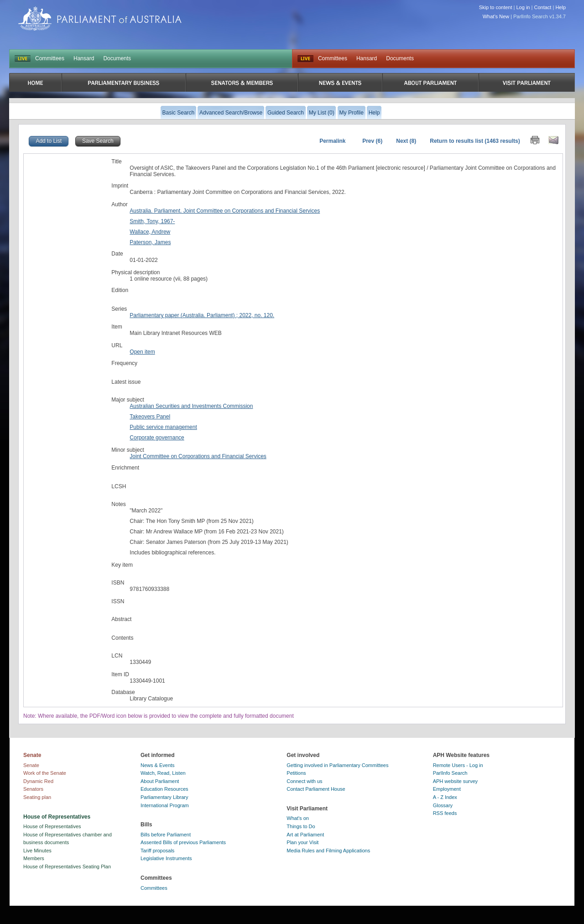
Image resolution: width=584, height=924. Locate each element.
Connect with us (304, 781)
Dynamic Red (38, 781)
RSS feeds (445, 813)
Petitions (296, 773)
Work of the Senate (45, 773)
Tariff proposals (157, 851)
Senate (31, 765)
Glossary (443, 805)
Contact (542, 7)
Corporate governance (157, 438)
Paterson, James (150, 242)
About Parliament (160, 781)
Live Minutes (37, 851)
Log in (523, 7)
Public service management (163, 427)
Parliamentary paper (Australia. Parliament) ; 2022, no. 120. (202, 315)
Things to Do (301, 826)
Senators (33, 789)
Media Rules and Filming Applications (328, 851)
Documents (117, 58)
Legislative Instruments (166, 858)
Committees (50, 58)
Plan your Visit (302, 842)
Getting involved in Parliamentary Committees (337, 765)
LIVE (23, 59)
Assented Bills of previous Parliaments (183, 842)
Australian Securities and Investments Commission (191, 406)
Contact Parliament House (316, 789)
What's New (496, 16)
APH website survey (455, 781)
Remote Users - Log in (458, 765)
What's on (298, 818)
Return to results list (456, 141)
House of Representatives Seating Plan (67, 867)
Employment (447, 789)
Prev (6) (372, 141)
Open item (142, 352)
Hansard (84, 58)
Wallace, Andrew (150, 232)
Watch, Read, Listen (163, 773)
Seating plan (37, 797)
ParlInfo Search (450, 773)
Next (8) (406, 141)
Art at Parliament (305, 835)
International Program (165, 805)
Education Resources (164, 789)
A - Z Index (445, 797)
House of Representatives (52, 826)
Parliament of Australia (100, 18)
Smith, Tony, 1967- (152, 221)
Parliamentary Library (164, 797)
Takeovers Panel (150, 417)
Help (561, 7)
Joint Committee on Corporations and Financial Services (198, 456)
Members (34, 858)
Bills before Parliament (166, 835)
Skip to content (496, 7)
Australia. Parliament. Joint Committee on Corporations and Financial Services (225, 211)
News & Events (158, 765)
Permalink (332, 141)
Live (305, 59)
